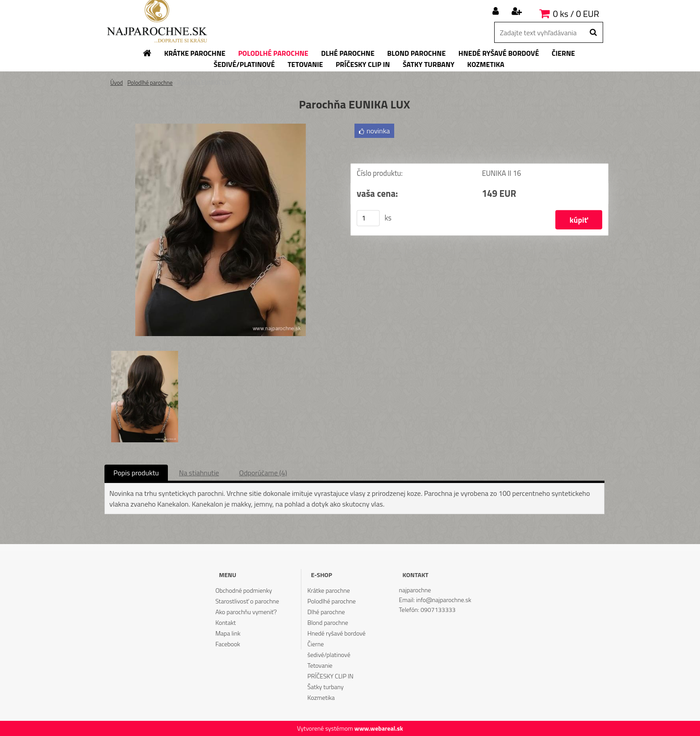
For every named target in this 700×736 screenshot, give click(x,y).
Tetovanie (320, 665)
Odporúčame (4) (263, 473)
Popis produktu (136, 473)
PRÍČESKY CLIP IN (331, 676)
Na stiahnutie (199, 473)
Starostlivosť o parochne (247, 601)
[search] (593, 33)
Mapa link (228, 633)
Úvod (117, 83)
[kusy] (368, 218)
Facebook (227, 644)
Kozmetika (321, 697)
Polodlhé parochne (150, 83)
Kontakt (225, 622)
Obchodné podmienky (244, 590)
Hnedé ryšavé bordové (337, 633)
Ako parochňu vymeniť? (246, 612)
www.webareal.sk (379, 728)
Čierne (316, 644)
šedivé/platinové (329, 655)
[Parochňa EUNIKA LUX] (221, 127)
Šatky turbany (326, 687)
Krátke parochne (329, 590)
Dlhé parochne (326, 612)
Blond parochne (328, 622)
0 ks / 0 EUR (576, 14)
